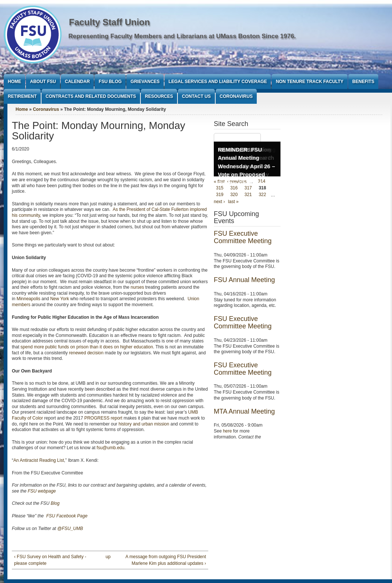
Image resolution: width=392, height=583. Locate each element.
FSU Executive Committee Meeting (243, 237)
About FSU (43, 82)
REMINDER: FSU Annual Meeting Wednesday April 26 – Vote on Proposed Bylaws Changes (246, 166)
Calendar (77, 82)
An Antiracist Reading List (39, 460)
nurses (137, 287)
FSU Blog (110, 82)
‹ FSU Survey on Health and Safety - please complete (50, 560)
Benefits (363, 82)
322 (262, 195)
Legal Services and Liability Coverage (218, 82)
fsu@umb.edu (111, 448)
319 (220, 195)
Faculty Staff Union (109, 22)
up (108, 557)
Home (14, 82)
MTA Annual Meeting (244, 411)
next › (219, 202)
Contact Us (196, 96)
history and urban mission (144, 424)
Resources (159, 96)
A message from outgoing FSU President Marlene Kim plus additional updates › (166, 560)
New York (59, 299)
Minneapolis (29, 299)
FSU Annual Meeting (244, 280)
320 (234, 195)
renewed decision (86, 353)
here (227, 431)
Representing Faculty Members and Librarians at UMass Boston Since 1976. (182, 36)
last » (233, 202)
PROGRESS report (103, 418)
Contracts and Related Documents (91, 96)
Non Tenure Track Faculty (309, 82)
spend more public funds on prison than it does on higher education (87, 347)
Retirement (22, 96)
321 (248, 195)
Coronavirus (236, 96)
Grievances (145, 82)
